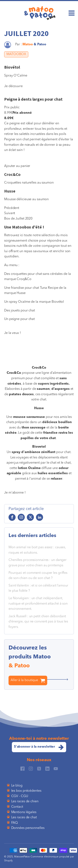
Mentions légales (24, 812)
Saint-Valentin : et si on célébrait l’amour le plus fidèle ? (38, 588)
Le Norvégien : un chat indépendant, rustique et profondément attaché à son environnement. (38, 604)
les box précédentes (26, 791)
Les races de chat (24, 817)
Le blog (17, 786)
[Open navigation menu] (72, 14)
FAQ (15, 823)
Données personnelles (28, 828)
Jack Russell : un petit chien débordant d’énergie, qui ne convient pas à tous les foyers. (38, 622)
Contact (17, 807)
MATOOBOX (16, 54)
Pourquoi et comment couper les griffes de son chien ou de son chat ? (38, 576)
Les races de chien (25, 801)
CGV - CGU (20, 796)
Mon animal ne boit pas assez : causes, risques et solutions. (37, 550)
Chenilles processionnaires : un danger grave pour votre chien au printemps (38, 563)
